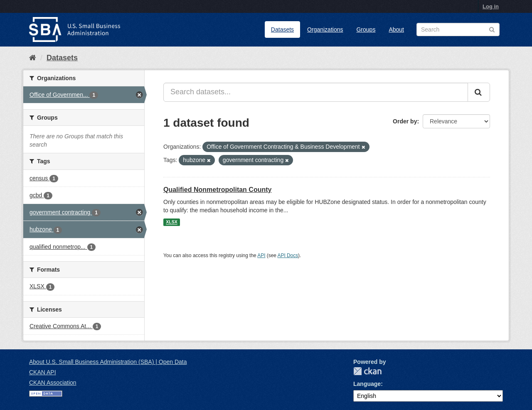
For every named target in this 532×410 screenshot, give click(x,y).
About (396, 29)
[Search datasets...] (316, 92)
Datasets (282, 29)
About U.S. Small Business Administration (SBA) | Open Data (108, 362)
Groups (366, 29)
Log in (491, 6)
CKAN (367, 371)
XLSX (171, 222)
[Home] (33, 58)
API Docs (288, 255)
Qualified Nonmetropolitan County (217, 190)
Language (367, 384)
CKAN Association (53, 383)
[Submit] (479, 92)
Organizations (325, 29)
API (261, 255)
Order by (405, 121)
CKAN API (43, 372)
